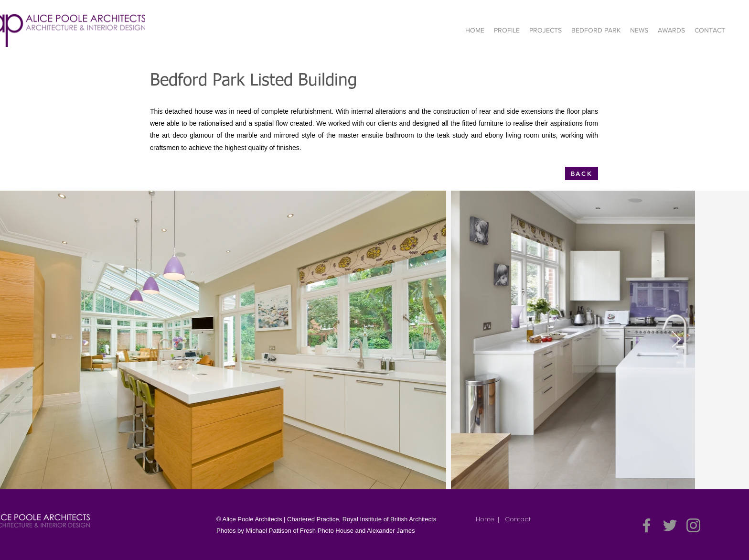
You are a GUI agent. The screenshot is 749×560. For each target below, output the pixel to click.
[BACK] (582, 173)
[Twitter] (670, 525)
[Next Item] (676, 340)
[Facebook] (647, 525)
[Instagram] (693, 525)
